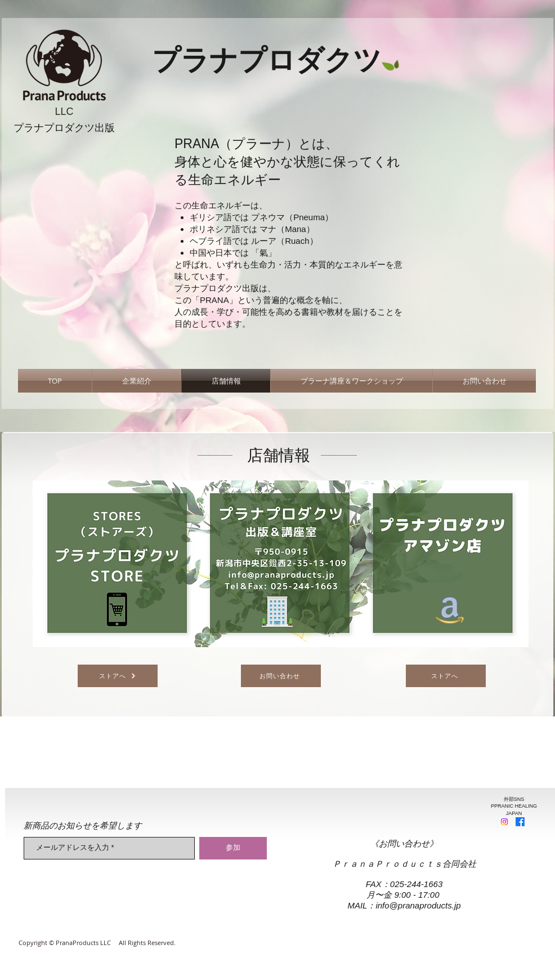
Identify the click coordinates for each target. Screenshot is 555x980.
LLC (64, 112)
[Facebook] (520, 822)
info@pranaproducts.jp (418, 905)
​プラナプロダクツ (267, 60)
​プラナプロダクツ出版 (64, 128)
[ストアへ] (118, 676)
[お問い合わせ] (281, 676)
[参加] (233, 848)
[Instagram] (504, 822)
